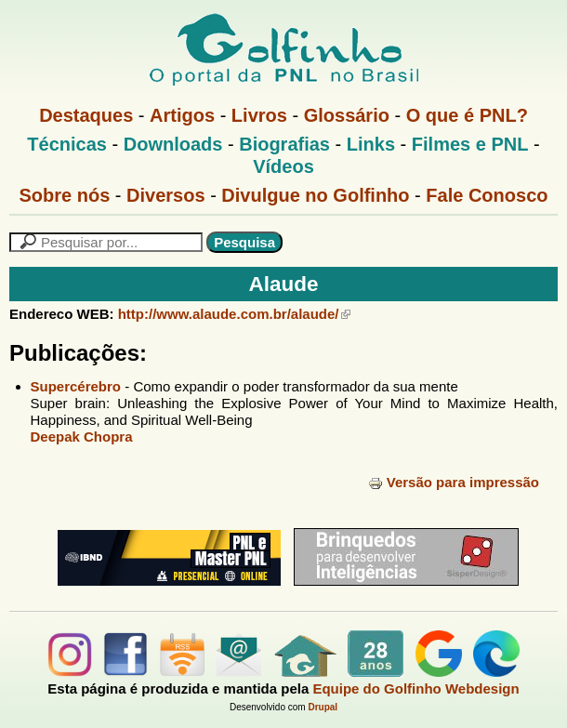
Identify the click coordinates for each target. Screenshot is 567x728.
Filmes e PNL (470, 144)
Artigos (182, 115)
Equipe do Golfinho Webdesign (415, 688)
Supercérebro (76, 386)
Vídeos (283, 166)
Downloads (173, 144)
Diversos (166, 195)
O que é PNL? (467, 115)
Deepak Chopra (82, 437)
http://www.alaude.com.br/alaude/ (234, 314)
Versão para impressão (454, 482)
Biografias (284, 144)
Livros (259, 115)
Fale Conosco (487, 195)
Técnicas (67, 144)
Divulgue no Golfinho (315, 195)
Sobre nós (65, 195)
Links (371, 144)
